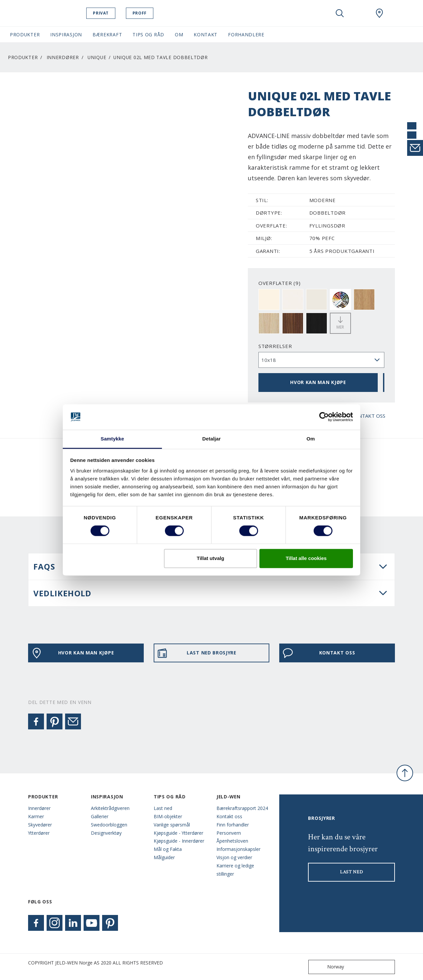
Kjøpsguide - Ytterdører (178, 833)
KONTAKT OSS (319, 653)
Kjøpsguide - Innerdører (179, 841)
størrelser (275, 346)
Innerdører (63, 57)
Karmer (36, 816)
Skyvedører (40, 825)
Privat (114, 13)
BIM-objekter (168, 816)
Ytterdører (39, 833)
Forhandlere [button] (246, 35)
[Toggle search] (340, 13)
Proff (152, 13)
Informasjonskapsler (238, 849)
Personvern (229, 833)
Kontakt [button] (206, 35)
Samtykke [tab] (113, 439)
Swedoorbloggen (109, 825)
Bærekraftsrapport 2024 (242, 808)
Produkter (23, 57)
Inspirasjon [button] (66, 35)
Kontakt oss (229, 816)
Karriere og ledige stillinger (235, 870)
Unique (97, 57)
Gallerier (100, 816)
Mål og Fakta (168, 849)
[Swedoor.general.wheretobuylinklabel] (379, 13)
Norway (328, 967)
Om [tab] (310, 439)
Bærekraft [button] (107, 35)
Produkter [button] (25, 35)
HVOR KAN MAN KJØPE (318, 382)
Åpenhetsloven (232, 841)
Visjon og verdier (234, 857)
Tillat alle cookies (306, 558)
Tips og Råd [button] (148, 35)
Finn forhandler (233, 825)
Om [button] (179, 35)
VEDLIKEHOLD (62, 593)
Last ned (163, 808)
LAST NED (352, 872)
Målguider (164, 857)
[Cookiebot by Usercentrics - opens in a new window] (324, 417)
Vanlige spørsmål (172, 825)
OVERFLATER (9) (280, 283)
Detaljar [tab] (211, 439)
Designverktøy (106, 833)
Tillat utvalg (210, 558)
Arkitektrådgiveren (110, 808)
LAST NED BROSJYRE (197, 653)
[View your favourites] (360, 13)
